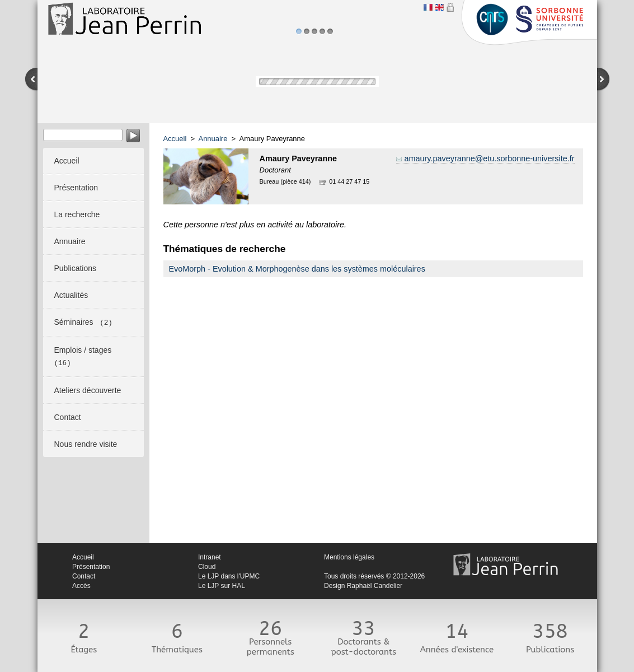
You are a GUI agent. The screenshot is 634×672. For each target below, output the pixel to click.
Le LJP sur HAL (222, 586)
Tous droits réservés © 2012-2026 (374, 576)
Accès (81, 586)
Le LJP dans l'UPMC (229, 576)
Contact (84, 576)
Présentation (91, 567)
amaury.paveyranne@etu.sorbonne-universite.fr (490, 158)
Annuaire (213, 139)
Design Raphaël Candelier (363, 586)
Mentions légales (349, 557)
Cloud (207, 567)
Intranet (210, 557)
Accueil (175, 139)
